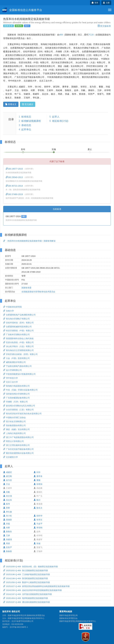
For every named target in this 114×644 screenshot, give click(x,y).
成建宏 (8, 472)
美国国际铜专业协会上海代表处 (18, 338)
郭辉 (7, 508)
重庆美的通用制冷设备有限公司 (18, 453)
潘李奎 (38, 476)
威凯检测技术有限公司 (14, 362)
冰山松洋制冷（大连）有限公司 (18, 346)
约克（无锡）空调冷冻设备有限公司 (20, 390)
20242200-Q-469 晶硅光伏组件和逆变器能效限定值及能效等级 (32, 590)
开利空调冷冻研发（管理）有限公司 (20, 354)
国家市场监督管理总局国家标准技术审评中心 (78, 621)
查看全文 (11, 104)
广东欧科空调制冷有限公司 (16, 335)
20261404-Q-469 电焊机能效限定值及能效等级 (26, 598)
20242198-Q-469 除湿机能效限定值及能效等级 (26, 578)
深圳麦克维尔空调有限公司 (16, 394)
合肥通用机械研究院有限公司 (17, 327)
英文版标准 (104, 26)
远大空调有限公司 (12, 370)
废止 (90, 149)
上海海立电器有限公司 (14, 433)
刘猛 (7, 524)
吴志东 (8, 500)
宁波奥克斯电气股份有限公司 (17, 366)
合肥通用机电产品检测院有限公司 (19, 315)
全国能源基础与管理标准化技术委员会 (38, 292)
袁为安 (8, 480)
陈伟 (7, 504)
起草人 (56, 117)
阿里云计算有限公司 (13, 441)
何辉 (7, 528)
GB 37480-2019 (15, 194)
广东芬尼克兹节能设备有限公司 (18, 449)
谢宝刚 (8, 476)
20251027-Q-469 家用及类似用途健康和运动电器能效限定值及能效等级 (36, 586)
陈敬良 (8, 532)
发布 (23, 149)
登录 (95, 3)
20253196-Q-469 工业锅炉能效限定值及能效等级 (27, 574)
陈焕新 (8, 551)
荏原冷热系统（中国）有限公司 (18, 342)
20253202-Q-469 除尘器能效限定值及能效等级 (26, 570)
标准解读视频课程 (31, 121)
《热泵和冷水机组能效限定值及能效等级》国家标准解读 (29, 241)
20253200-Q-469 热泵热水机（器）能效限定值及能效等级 (30, 567)
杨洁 (37, 500)
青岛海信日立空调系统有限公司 (18, 350)
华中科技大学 (11, 378)
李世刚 (38, 528)
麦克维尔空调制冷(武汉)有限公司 (19, 406)
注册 (106, 3)
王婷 (7, 536)
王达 (7, 484)
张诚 (37, 543)
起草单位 (26, 129)
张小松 (8, 516)
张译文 (38, 520)
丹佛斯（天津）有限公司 (15, 402)
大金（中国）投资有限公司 (16, 358)
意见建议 (28, 104)
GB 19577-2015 (15, 169)
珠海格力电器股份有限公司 (16, 386)
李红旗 (8, 512)
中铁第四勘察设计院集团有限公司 (19, 374)
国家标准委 (26, 288)
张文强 (8, 496)
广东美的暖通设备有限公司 (16, 398)
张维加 (38, 484)
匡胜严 (8, 547)
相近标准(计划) (60, 121)
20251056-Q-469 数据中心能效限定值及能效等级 (27, 582)
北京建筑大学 (11, 457)
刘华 (37, 472)
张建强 (8, 539)
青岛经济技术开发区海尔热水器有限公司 (22, 414)
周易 (7, 543)
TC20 (91, 35)
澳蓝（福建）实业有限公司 (16, 429)
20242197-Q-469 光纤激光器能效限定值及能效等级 (28, 594)
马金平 (38, 524)
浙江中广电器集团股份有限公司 (18, 437)
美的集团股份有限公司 (14, 425)
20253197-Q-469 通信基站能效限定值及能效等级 (27, 602)
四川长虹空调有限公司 (14, 422)
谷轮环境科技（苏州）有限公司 (18, 323)
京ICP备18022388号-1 (19, 627)
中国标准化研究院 (12, 307)
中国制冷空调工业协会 (14, 418)
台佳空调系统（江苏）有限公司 (18, 410)
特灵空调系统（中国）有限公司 (18, 331)
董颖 (37, 480)
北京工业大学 (11, 382)
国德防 (8, 520)
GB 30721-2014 (15, 186)
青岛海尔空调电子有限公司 (16, 319)
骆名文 (38, 508)
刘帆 (7, 492)
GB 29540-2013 (15, 177)
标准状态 (26, 117)
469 (61, 35)
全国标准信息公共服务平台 (22, 10)
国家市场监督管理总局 (68, 615)
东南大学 (9, 311)
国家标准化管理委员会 (68, 618)
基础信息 (26, 125)
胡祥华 (38, 516)
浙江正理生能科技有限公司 (16, 445)
